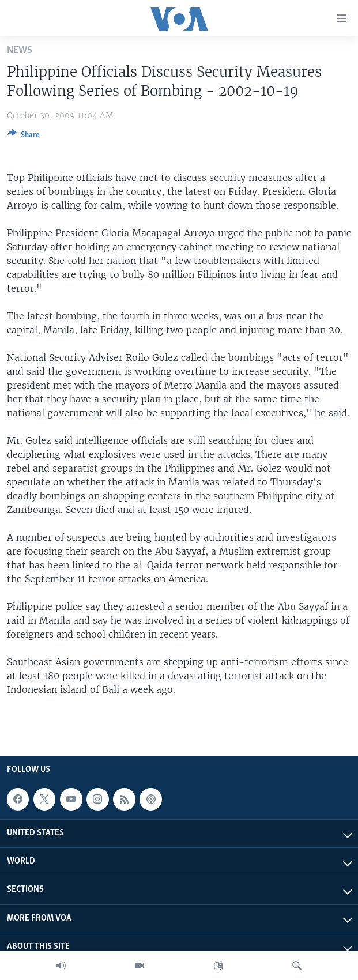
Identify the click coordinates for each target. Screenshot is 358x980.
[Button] (24, 137)
